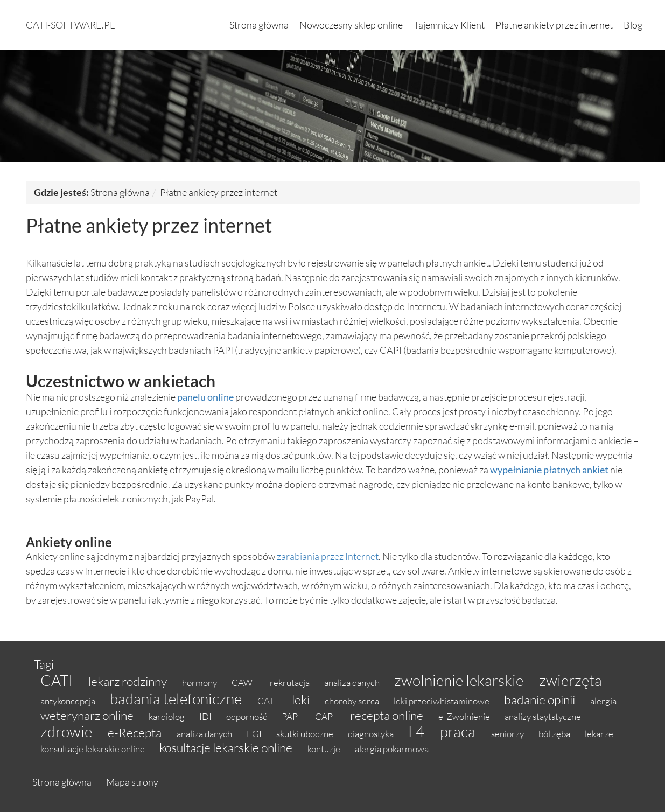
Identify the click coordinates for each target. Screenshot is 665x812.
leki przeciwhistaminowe (442, 701)
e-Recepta (136, 732)
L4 (418, 731)
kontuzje (325, 749)
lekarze (599, 734)
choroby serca (353, 701)
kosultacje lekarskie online (227, 747)
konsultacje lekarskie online (93, 749)
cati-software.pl (70, 25)
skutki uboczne (306, 734)
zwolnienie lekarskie (460, 680)
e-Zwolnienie (465, 716)
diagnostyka (372, 734)
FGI (255, 734)
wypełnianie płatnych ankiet (549, 470)
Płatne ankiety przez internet (554, 25)
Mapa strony (132, 782)
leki (302, 699)
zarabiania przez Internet (328, 556)
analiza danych (353, 682)
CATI (58, 680)
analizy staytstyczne (543, 716)
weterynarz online (88, 715)
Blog (633, 25)
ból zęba (555, 734)
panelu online (205, 397)
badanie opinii (541, 699)
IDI (206, 716)
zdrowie (68, 731)
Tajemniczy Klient (449, 25)
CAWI (244, 682)
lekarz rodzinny (129, 681)
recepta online (388, 715)
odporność (247, 716)
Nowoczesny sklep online (351, 25)
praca (459, 731)
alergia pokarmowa (392, 749)
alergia (603, 701)
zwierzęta (570, 680)
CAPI (326, 716)
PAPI (292, 716)
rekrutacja (290, 682)
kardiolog (167, 716)
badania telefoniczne (177, 698)
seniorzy (508, 734)
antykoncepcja (69, 701)
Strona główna (259, 25)
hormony (200, 682)
